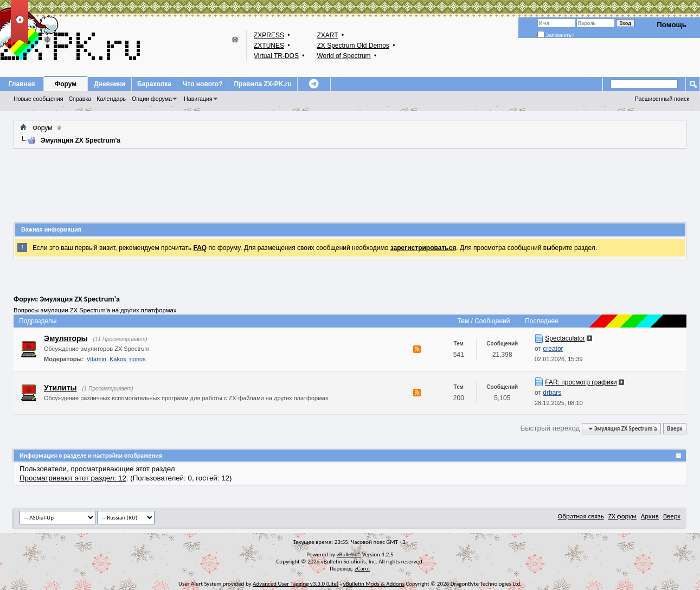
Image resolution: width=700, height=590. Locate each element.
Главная (22, 84)
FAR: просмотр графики (581, 382)
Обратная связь (581, 516)
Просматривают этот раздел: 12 (73, 478)
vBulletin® (348, 554)
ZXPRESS (269, 35)
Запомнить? (556, 35)
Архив (650, 516)
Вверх (675, 429)
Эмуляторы (66, 338)
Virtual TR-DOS (276, 56)
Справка (80, 99)
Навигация (198, 99)
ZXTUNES (269, 46)
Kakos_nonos (128, 359)
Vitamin (96, 359)
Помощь (672, 25)
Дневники (110, 84)
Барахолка (154, 84)
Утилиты (60, 388)
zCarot (362, 569)
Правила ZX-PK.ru (262, 84)
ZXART (327, 35)
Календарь (111, 99)
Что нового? (203, 84)
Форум (66, 84)
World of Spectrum (343, 56)
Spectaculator (565, 338)
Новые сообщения (38, 99)
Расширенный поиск (662, 99)
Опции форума (152, 99)
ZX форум (622, 516)
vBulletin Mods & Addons (374, 584)
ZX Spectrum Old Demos (353, 46)
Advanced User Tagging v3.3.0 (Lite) (296, 584)
